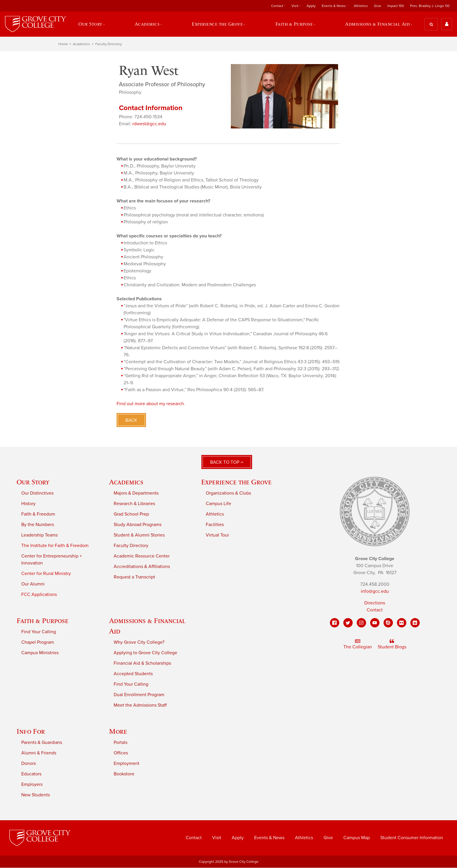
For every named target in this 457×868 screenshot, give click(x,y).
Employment (126, 764)
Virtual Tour (217, 535)
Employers (32, 785)
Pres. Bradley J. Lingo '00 (430, 6)
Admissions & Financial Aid (378, 24)
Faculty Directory (109, 44)
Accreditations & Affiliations (142, 567)
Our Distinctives (37, 493)
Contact (277, 6)
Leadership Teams (39, 535)
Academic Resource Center (142, 556)
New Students (36, 795)
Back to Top (227, 462)
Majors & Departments (136, 493)
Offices (121, 753)
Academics (147, 24)
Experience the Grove (217, 24)
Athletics (361, 6)
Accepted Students (133, 674)
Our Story (90, 24)
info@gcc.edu (375, 592)
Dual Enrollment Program (139, 695)
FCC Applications (39, 595)
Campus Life (218, 504)
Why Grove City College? (139, 643)
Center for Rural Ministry (46, 574)
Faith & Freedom (38, 514)
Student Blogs (392, 645)
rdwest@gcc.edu (149, 124)
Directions (375, 603)
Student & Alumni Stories (139, 535)
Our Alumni (33, 584)
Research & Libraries (134, 504)
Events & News (334, 6)
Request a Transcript (134, 577)
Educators (31, 774)
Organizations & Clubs (228, 493)
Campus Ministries (40, 653)
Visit (295, 6)
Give (378, 6)
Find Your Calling (39, 632)
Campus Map (357, 838)
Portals (121, 743)
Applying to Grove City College (145, 653)
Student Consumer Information (412, 838)
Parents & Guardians (42, 743)
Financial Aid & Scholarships (142, 664)
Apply (311, 6)
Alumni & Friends (39, 753)
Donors (29, 764)
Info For (31, 732)
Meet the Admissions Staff (140, 705)
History (28, 504)
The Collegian (358, 645)
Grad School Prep (131, 514)
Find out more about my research (150, 404)
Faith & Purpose (294, 24)
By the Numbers (38, 525)
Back (131, 420)
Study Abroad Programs (138, 525)
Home (63, 44)
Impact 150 (396, 6)
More (118, 732)
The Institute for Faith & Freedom (55, 546)
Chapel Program (38, 643)
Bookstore (124, 774)
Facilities (215, 525)
